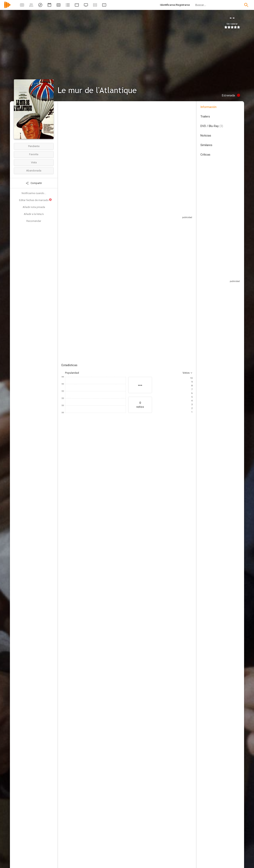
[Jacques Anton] (98, 762)
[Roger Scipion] (98, 658)
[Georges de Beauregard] (98, 647)
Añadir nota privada (34, 207)
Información (208, 107)
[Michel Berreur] (98, 774)
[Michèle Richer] (165, 636)
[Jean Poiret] (169, 468)
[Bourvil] (73, 468)
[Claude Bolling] (165, 557)
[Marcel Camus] (98, 509)
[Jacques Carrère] (165, 568)
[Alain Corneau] (98, 531)
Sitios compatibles (150, 212)
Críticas (205, 155)
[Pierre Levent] (98, 590)
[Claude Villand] (165, 579)
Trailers (205, 116)
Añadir (91, 283)
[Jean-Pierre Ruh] (165, 590)
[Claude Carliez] (98, 543)
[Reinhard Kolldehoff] (192, 468)
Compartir (34, 183)
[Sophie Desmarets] (97, 468)
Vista (34, 162)
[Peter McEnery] (121, 468)
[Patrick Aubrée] (98, 520)
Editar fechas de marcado (36, 200)
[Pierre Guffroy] (165, 661)
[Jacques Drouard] (98, 669)
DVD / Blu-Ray (212, 126)
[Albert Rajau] (165, 672)
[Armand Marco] (98, 601)
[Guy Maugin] (165, 683)
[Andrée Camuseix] (98, 704)
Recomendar (34, 221)
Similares (206, 145)
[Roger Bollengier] (98, 751)
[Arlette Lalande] (98, 726)
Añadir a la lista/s (34, 214)
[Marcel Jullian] (165, 520)
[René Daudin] (165, 625)
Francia (66, 137)
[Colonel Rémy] (165, 531)
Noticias (206, 136)
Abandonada (34, 171)
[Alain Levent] (98, 568)
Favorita (34, 154)
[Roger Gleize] (98, 579)
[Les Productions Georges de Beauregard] (98, 636)
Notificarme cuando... (34, 193)
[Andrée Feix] (98, 715)
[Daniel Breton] (98, 785)
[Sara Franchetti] (145, 468)
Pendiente (34, 146)
